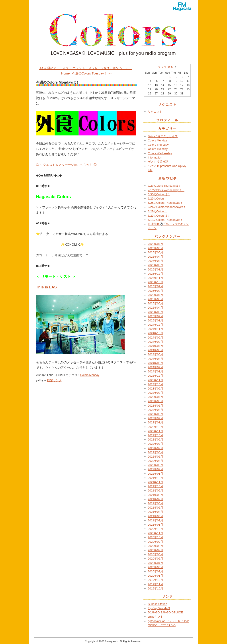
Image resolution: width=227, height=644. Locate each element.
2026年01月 (156, 269)
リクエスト (155, 112)
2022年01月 (156, 474)
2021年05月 (156, 508)
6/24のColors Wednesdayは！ (167, 207)
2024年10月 (156, 333)
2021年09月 (156, 490)
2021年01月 (156, 525)
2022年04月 (156, 461)
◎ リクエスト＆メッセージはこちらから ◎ (66, 165)
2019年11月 (156, 584)
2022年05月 (156, 457)
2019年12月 (156, 580)
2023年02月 (156, 418)
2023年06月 (156, 401)
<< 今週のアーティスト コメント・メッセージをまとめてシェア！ (85, 68)
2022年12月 (156, 427)
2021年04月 (156, 512)
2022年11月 (156, 431)
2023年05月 (156, 406)
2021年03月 (156, 516)
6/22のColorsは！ (159, 216)
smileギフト (156, 617)
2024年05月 (156, 354)
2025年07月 (156, 295)
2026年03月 (156, 261)
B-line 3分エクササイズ (163, 136)
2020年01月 (156, 576)
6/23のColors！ (158, 211)
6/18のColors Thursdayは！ (165, 220)
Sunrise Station (158, 604)
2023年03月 (156, 414)
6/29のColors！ (158, 199)
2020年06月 (156, 554)
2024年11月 (156, 329)
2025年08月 (156, 291)
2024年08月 (156, 342)
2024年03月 (156, 363)
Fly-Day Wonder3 (159, 608)
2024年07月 (156, 346)
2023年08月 (156, 393)
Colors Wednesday (160, 153)
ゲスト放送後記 (158, 162)
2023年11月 (156, 380)
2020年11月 (156, 533)
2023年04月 (156, 410)
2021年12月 (156, 478)
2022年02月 (156, 469)
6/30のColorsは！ (159, 194)
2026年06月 (156, 248)
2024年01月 (156, 371)
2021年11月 (156, 482)
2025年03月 (156, 312)
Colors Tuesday (158, 149)
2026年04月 (156, 257)
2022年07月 (156, 448)
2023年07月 (156, 397)
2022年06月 (156, 452)
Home (65, 73)
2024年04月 (156, 359)
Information (155, 158)
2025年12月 (156, 274)
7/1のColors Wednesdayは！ (166, 190)
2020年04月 (156, 563)
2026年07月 (156, 244)
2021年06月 (156, 503)
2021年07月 (156, 499)
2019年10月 (156, 588)
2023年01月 (156, 422)
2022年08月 (156, 444)
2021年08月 (156, 495)
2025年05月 (156, 303)
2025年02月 (156, 316)
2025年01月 (156, 320)
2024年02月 (156, 367)
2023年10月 (156, 384)
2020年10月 (156, 537)
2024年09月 (156, 338)
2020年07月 (156, 550)
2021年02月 (156, 520)
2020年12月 (156, 529)
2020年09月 (156, 542)
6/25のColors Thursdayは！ (165, 203)
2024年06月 (156, 350)
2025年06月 (156, 299)
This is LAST (48, 287)
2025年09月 (156, 286)
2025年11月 (156, 278)
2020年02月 (156, 571)
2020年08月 (156, 546)
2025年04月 (156, 308)
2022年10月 (156, 435)
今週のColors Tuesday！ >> (92, 73)
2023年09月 (156, 389)
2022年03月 (156, 465)
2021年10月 (156, 486)
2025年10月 (156, 282)
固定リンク (54, 380)
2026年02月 (156, 265)
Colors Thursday (158, 145)
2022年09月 (156, 439)
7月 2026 (167, 67)
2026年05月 (156, 252)
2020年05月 (156, 559)
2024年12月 (156, 325)
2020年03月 (156, 567)
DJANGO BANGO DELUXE (165, 612)
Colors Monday (90, 375)
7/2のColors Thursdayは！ (164, 186)
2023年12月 (156, 376)
